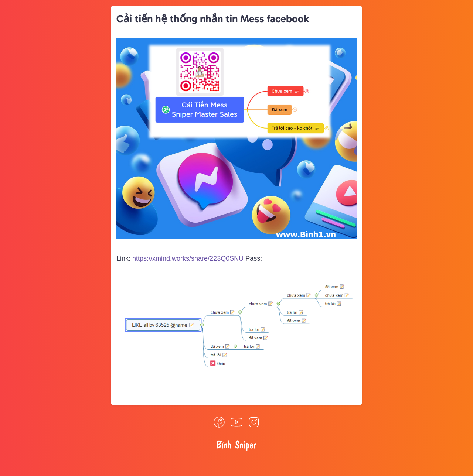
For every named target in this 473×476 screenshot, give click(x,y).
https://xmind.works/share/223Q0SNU (188, 258)
